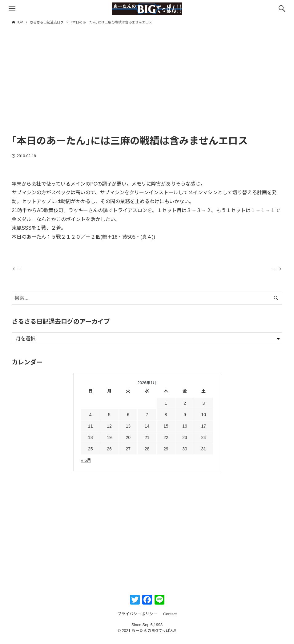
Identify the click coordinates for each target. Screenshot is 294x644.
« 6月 (86, 466)
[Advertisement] (147, 85)
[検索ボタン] (282, 9)
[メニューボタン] (12, 9)
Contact (170, 619)
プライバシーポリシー (137, 619)
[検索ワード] (147, 303)
